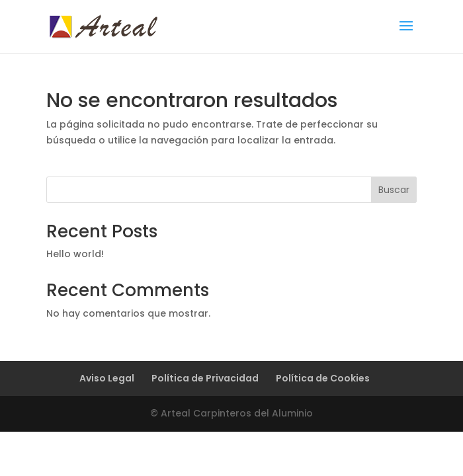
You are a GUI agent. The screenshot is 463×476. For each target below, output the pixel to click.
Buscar (394, 190)
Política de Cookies (323, 378)
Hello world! (75, 254)
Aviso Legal (107, 378)
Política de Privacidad (205, 378)
